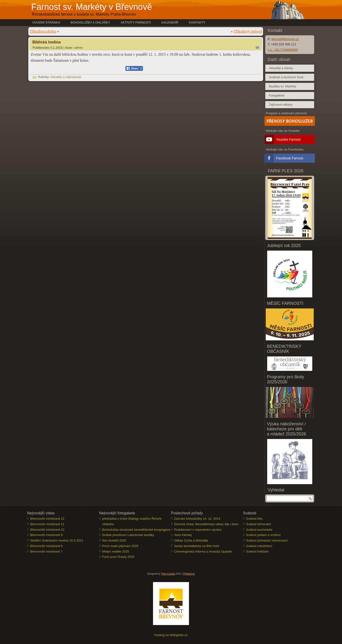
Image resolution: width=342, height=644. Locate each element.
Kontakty (197, 22)
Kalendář (170, 22)
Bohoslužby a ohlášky (91, 22)
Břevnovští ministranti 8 (46, 546)
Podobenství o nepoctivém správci (198, 530)
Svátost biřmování (259, 524)
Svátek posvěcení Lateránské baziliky (128, 535)
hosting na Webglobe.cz (171, 635)
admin (78, 48)
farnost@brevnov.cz (285, 39)
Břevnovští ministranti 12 (47, 519)
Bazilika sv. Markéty (283, 86)
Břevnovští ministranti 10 (47, 530)
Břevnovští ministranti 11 (47, 524)
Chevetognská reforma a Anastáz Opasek (203, 551)
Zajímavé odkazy (281, 105)
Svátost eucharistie (259, 530)
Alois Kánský (183, 535)
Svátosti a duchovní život (286, 77)
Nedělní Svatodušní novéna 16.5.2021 (57, 541)
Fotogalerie (277, 95)
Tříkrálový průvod (248, 31)
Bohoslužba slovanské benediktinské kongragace (136, 530)
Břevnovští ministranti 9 (46, 535)
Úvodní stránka (46, 22)
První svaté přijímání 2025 (120, 546)
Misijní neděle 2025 (116, 551)
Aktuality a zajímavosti (66, 77)
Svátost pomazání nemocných (267, 541)
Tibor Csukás (168, 574)
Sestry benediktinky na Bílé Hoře (197, 546)
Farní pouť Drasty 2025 (118, 557)
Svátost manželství (259, 546)
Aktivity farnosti (136, 22)
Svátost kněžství (257, 551)
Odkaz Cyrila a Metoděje (191, 541)
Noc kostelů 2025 (114, 541)
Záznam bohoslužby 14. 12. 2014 (197, 519)
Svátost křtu (254, 519)
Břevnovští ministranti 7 (46, 551)
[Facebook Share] (134, 68)
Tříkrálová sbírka (43, 31)
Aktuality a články (281, 68)
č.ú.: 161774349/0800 (283, 50)
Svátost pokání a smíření (263, 535)
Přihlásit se (189, 574)
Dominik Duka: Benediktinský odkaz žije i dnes (206, 524)
